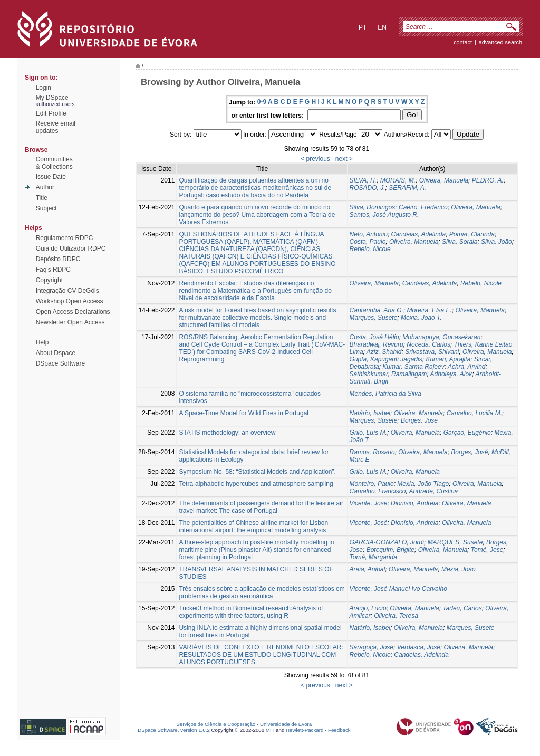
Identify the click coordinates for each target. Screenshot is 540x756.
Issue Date (51, 177)
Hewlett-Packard (305, 730)
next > (344, 159)
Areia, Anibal (368, 569)
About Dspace (56, 353)
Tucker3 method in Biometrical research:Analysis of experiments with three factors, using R (251, 612)
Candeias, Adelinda (419, 234)
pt (363, 27)
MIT (270, 730)
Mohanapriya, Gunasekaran (441, 337)
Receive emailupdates (56, 127)
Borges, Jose (419, 420)
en (382, 27)
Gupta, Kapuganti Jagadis (386, 359)
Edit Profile (51, 113)
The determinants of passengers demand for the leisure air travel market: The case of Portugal (261, 507)
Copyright (49, 280)
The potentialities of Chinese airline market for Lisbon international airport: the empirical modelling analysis (253, 527)
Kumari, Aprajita (448, 359)
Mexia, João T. (421, 318)
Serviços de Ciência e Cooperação (216, 724)
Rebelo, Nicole (370, 249)
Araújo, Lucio (368, 608)
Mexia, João (459, 569)
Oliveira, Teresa (396, 616)
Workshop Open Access (70, 301)
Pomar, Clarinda (472, 234)
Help (42, 342)
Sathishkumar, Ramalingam (388, 374)
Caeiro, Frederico (423, 207)
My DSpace (52, 98)
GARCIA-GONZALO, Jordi (387, 542)
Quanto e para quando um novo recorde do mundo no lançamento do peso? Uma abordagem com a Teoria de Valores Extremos (257, 215)
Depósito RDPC (58, 259)
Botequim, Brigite (390, 550)
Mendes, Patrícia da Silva (385, 394)
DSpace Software (60, 363)
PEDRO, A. (488, 180)
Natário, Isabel (370, 413)
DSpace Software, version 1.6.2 (174, 730)
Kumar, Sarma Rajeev (413, 367)
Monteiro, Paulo (372, 484)
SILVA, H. (363, 180)
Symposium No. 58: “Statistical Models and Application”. (257, 472)
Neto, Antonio (369, 234)
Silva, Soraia (460, 242)
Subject (46, 208)
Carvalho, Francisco (378, 491)
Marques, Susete (374, 318)
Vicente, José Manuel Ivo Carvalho (398, 589)
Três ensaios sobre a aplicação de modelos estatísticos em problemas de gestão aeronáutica (262, 592)
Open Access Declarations (73, 312)
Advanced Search (500, 42)
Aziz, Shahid (384, 352)
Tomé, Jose (487, 550)
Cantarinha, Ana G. (377, 310)
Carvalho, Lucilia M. (474, 413)
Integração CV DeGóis (67, 291)
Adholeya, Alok (451, 374)
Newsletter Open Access (70, 322)
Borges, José (469, 452)
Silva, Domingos (373, 207)
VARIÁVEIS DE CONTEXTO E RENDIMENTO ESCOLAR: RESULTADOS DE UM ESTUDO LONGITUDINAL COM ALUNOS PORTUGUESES (261, 655)
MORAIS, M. (398, 180)
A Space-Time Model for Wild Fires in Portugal (244, 413)
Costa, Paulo (368, 242)
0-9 (262, 102)
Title (42, 198)
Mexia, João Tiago (423, 484)
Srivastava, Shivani (432, 352)
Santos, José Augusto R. (384, 215)
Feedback (339, 730)
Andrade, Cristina (434, 491)
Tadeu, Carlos (462, 608)
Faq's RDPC (53, 270)
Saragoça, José (372, 647)
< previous (315, 159)
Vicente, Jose (369, 503)
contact (463, 42)
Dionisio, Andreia (414, 503)
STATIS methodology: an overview (227, 433)
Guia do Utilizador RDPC (71, 248)
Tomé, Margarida (373, 557)
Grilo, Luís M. (368, 433)
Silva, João (496, 242)
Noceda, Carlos (428, 344)
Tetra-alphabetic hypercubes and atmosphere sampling (256, 484)
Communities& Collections (54, 163)
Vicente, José (369, 523)
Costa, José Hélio (374, 337)
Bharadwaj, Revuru (377, 344)
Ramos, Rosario (372, 452)
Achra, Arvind (467, 367)
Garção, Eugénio (467, 433)
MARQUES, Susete (455, 542)
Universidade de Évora (286, 724)
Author (45, 187)
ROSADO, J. (368, 188)
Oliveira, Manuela (444, 180)
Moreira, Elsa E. (430, 310)
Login (44, 88)
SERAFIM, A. (407, 188)
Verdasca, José (419, 647)
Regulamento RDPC (65, 238)
